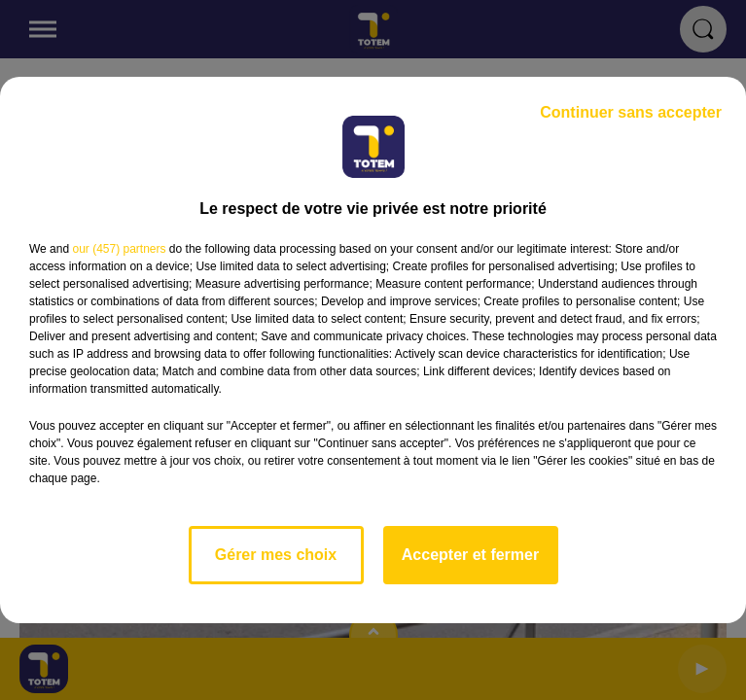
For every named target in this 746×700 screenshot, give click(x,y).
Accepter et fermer (470, 555)
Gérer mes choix (276, 555)
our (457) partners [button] (119, 249)
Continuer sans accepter (631, 112)
